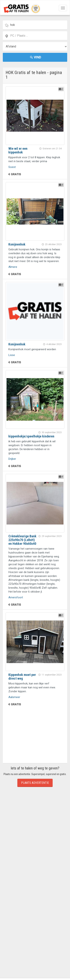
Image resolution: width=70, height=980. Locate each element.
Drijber (12, 459)
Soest (12, 167)
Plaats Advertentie (35, 783)
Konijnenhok (17, 244)
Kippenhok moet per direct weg (22, 677)
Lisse (12, 355)
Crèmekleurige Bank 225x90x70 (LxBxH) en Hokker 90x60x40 (22, 540)
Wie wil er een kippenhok (18, 150)
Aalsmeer (14, 697)
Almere (13, 267)
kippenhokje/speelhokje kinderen (31, 436)
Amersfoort (16, 597)
